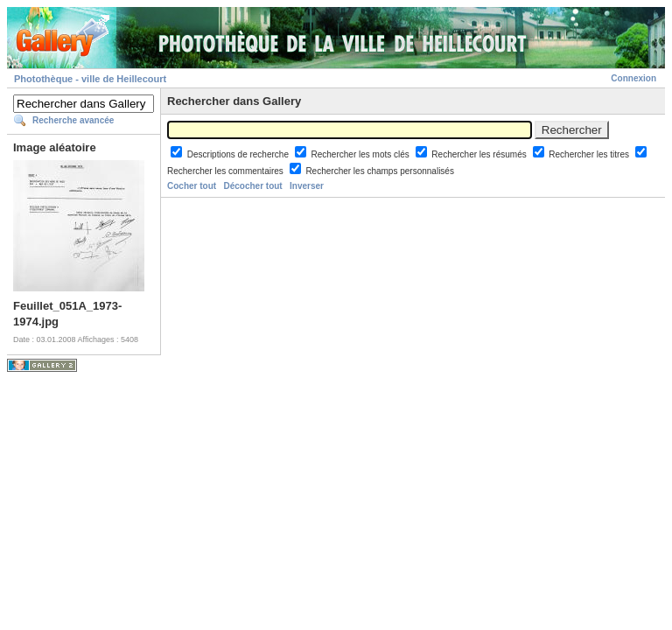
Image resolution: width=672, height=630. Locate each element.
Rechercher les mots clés (362, 154)
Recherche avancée (73, 120)
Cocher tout (192, 186)
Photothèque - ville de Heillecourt (90, 79)
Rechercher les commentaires (227, 171)
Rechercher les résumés (480, 154)
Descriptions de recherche (239, 154)
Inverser (307, 186)
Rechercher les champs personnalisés (380, 171)
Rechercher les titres (590, 154)
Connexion (633, 78)
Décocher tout (252, 186)
